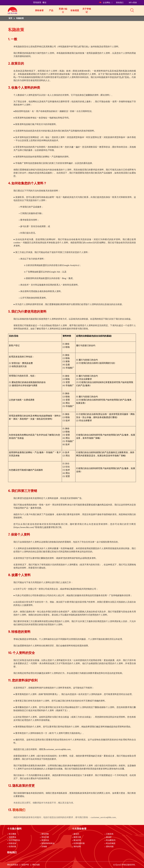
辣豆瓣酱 (12, 834)
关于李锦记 (87, 10)
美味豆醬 (45, 837)
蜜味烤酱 (45, 834)
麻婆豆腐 (77, 837)
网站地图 (36, 865)
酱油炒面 (77, 840)
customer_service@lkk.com (58, 749)
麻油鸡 (76, 834)
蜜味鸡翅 (110, 847)
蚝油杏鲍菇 (111, 843)
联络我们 (120, 3)
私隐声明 (25, 865)
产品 (51, 10)
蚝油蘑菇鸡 (111, 840)
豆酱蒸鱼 (110, 834)
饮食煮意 (75, 10)
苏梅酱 (44, 847)
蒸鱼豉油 (45, 840)
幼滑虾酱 (12, 847)
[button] (138, 10)
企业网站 (105, 3)
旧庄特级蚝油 (14, 840)
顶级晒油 (12, 837)
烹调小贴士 (63, 10)
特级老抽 (12, 843)
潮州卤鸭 (77, 847)
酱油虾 (109, 837)
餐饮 (44, 3)
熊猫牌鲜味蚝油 (48, 843)
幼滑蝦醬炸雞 (79, 843)
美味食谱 (39, 10)
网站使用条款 (13, 865)
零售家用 (37, 3)
